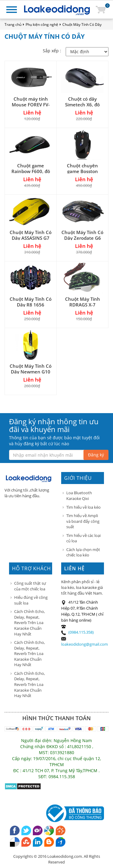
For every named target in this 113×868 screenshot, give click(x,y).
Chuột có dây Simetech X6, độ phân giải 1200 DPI (83, 105)
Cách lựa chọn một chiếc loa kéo (83, 552)
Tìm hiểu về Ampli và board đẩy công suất (83, 521)
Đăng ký (96, 455)
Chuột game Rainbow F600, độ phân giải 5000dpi (31, 171)
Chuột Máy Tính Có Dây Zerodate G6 (82, 235)
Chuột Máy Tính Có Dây (82, 24)
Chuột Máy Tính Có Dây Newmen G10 (31, 369)
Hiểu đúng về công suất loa (31, 600)
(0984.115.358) (81, 632)
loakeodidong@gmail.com (85, 644)
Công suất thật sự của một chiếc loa (30, 586)
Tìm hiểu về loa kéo (83, 507)
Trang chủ (13, 24)
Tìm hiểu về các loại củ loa (83, 538)
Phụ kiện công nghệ (42, 24)
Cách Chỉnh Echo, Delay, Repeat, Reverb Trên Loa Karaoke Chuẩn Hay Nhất (30, 623)
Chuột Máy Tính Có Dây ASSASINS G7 (31, 235)
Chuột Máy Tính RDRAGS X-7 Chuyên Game (83, 305)
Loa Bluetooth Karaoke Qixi (79, 496)
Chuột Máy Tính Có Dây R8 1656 (31, 302)
